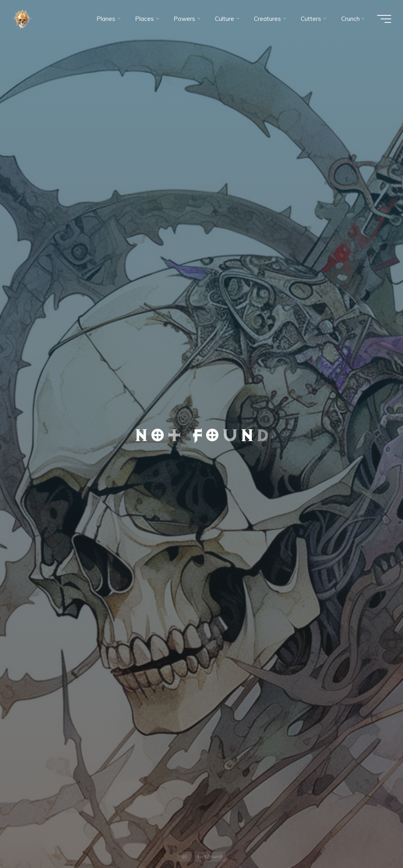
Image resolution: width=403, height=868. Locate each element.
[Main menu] (384, 19)
